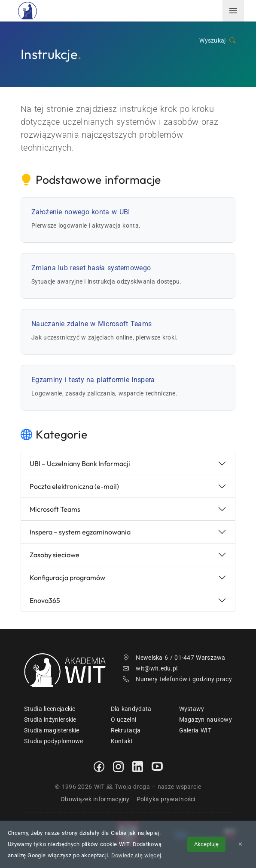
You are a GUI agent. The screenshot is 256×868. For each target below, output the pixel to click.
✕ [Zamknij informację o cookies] (240, 844)
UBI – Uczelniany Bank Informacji (80, 463)
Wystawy (192, 709)
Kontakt (122, 741)
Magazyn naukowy (206, 720)
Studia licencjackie (50, 709)
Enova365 (45, 600)
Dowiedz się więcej (136, 855)
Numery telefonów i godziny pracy (177, 679)
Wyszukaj (217, 41)
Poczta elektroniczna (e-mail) (74, 486)
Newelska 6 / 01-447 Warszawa (174, 658)
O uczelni (124, 720)
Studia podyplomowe (53, 741)
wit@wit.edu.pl (150, 668)
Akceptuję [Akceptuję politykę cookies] (206, 844)
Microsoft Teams (55, 509)
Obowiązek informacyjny (95, 799)
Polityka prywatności (166, 799)
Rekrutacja (126, 730)
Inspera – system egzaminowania (80, 532)
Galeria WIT (195, 730)
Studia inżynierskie (50, 720)
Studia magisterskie (52, 730)
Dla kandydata (131, 709)
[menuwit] (233, 11)
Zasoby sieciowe (55, 555)
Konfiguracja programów (67, 578)
